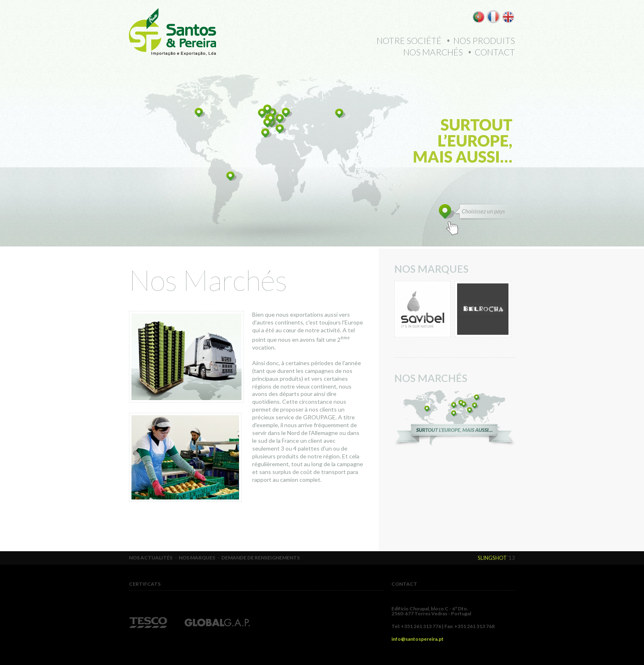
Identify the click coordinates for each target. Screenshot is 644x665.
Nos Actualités (151, 558)
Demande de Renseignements (261, 558)
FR (493, 17)
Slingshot (492, 558)
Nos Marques (197, 558)
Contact (495, 52)
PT (479, 17)
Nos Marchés (433, 52)
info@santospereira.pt (417, 639)
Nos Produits (484, 40)
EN (508, 17)
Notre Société (409, 40)
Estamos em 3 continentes (455, 418)
